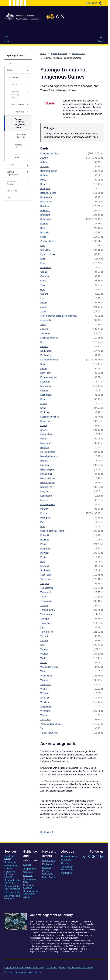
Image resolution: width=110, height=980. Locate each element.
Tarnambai (45, 592)
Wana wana (46, 676)
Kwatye (44, 430)
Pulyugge (45, 553)
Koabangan (46, 395)
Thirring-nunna (47, 610)
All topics (28, 897)
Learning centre (12, 892)
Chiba (43, 237)
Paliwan (44, 509)
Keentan (44, 390)
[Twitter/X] (89, 857)
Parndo (44, 513)
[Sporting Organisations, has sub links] (18, 173)
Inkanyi (44, 303)
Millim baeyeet (47, 469)
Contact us (66, 873)
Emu (43, 263)
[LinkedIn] (102, 857)
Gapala (44, 272)
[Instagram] (98, 857)
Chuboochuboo (48, 241)
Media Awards (49, 877)
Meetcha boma (48, 452)
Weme (43, 689)
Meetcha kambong (49, 456)
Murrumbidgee (47, 483)
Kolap (43, 408)
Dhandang (45, 250)
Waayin (44, 649)
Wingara (44, 693)
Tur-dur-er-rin (47, 632)
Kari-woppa (46, 386)
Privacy (62, 967)
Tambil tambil (47, 588)
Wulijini (44, 715)
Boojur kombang (48, 193)
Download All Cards (50, 153)
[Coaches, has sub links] (18, 165)
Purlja (43, 557)
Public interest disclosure (80, 967)
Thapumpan (46, 601)
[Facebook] (84, 857)
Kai (42, 342)
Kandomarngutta (48, 377)
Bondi (43, 184)
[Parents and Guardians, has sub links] (18, 182)
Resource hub (78, 54)
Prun (43, 526)
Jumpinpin (45, 333)
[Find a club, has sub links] (18, 112)
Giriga (43, 281)
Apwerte (44, 158)
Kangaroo (45, 382)
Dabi (43, 246)
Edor (43, 259)
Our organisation (69, 856)
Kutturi (43, 426)
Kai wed (44, 347)
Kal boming (46, 355)
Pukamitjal (45, 535)
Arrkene (44, 162)
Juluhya (44, 329)
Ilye (42, 298)
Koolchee (45, 412)
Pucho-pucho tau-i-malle (52, 531)
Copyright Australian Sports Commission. (24, 967)
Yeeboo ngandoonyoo (51, 724)
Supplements (30, 868)
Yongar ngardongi (49, 733)
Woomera (45, 711)
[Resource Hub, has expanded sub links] (18, 105)
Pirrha (43, 522)
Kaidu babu (46, 351)
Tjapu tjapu (46, 623)
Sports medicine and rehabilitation (13, 887)
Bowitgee (45, 206)
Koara (43, 399)
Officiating (28, 876)
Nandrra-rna (46, 487)
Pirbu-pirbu (46, 518)
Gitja (43, 285)
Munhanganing (48, 478)
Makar (43, 439)
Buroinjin (45, 232)
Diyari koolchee (48, 254)
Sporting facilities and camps (13, 881)
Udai (43, 645)
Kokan (43, 404)
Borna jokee (46, 202)
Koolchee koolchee (50, 417)
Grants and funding (10, 857)
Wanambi (45, 680)
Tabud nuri (45, 579)
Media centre (49, 860)
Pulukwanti (46, 548)
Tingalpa (45, 619)
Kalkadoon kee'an (49, 360)
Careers (65, 863)
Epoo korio (46, 268)
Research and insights (11, 867)
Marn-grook (46, 443)
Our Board (66, 860)
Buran (43, 228)
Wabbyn (44, 654)
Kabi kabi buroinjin (49, 338)
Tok (42, 627)
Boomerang (46, 197)
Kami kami (45, 373)
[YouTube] (93, 857)
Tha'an (44, 597)
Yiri (42, 728)
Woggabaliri (46, 706)
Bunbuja (44, 224)
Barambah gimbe (49, 171)
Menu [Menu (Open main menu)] (6, 39)
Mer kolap (45, 465)
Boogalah (45, 189)
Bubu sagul (46, 219)
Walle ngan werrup (49, 667)
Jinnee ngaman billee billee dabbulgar (59, 316)
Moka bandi (46, 474)
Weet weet (45, 684)
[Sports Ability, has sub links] (18, 156)
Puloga (44, 544)
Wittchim (45, 702)
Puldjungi (45, 540)
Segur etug (46, 575)
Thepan (44, 605)
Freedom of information (16, 972)
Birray (43, 180)
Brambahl (45, 215)
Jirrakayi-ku (46, 320)
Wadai (43, 658)
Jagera (44, 307)
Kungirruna (46, 421)
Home (43, 54)
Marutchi (45, 447)
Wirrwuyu (45, 698)
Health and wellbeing (29, 886)
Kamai (43, 368)
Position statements (48, 872)
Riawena (45, 566)
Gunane (44, 294)
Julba (43, 325)
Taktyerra (45, 584)
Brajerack (45, 210)
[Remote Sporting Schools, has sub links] (18, 95)
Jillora (43, 311)
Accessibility (35, 972)
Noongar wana (47, 505)
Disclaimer (52, 967)
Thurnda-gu (46, 614)
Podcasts (47, 868)
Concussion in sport (30, 880)
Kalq (43, 364)
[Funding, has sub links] (18, 77)
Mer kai (44, 461)
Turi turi (44, 636)
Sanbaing (45, 570)
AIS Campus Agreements (67, 868)
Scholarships (11, 862)
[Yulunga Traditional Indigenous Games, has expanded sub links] (18, 123)
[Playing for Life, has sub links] (18, 146)
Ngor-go (44, 500)
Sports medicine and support (31, 892)
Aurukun (44, 167)
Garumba (45, 276)
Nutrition (27, 865)
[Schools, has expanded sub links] (18, 70)
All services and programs (12, 897)
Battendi (44, 175)
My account (91, 3)
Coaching (28, 872)
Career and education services (10, 874)
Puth (43, 562)
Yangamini (45, 720)
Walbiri (44, 663)
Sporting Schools (16, 55)
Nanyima (45, 491)
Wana (43, 671)
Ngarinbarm (46, 496)
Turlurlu (44, 641)
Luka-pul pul (46, 434)
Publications (48, 864)
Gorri (43, 289)
